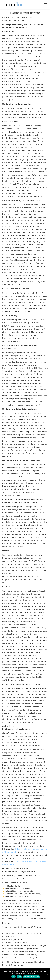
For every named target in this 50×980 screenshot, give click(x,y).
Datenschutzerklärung (31, 977)
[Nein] (47, 974)
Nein (19, 977)
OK (13, 977)
